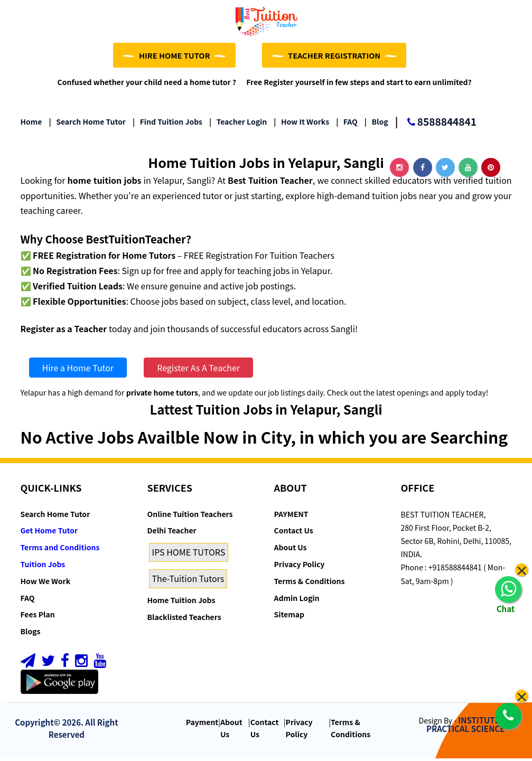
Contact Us (294, 533)
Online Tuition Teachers (190, 516)
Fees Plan (38, 617)
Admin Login (297, 600)
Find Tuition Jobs (167, 124)
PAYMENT (291, 516)
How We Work (46, 584)
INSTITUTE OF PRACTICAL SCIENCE (469, 727)
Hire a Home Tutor (78, 370)
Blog (376, 124)
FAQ (347, 124)
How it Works (301, 124)
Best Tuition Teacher (270, 183)
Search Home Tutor (87, 124)
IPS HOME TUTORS (189, 555)
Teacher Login (238, 124)
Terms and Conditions (60, 550)
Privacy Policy (300, 567)
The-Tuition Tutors (188, 581)
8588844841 (436, 125)
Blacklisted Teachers (184, 619)
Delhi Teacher (172, 533)
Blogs (31, 634)
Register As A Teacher (198, 370)
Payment (202, 724)
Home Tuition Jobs (181, 603)
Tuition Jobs (43, 567)
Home (31, 124)
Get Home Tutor (49, 533)
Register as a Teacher (64, 331)
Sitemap (289, 617)
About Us (291, 550)
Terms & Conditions (310, 584)
